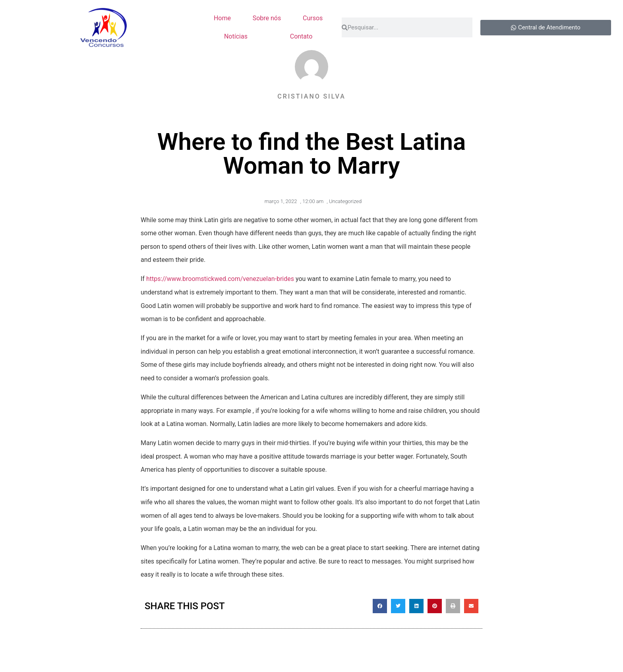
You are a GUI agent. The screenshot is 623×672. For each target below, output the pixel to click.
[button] (380, 606)
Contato (301, 36)
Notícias (236, 36)
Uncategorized (345, 201)
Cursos (313, 18)
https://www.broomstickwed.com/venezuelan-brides (220, 279)
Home (222, 18)
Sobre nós (267, 18)
